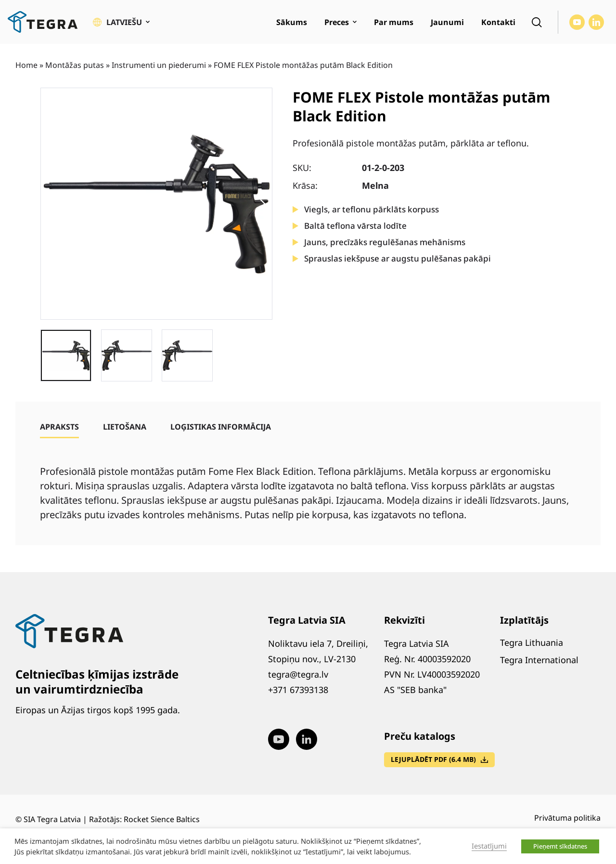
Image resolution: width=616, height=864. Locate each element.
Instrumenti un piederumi (159, 65)
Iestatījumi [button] (489, 846)
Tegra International (539, 660)
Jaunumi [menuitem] (447, 22)
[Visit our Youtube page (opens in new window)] (577, 22)
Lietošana (125, 427)
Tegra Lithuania (532, 642)
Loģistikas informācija (221, 427)
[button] (121, 22)
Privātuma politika (567, 818)
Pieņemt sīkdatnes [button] (560, 846)
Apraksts (59, 427)
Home (26, 65)
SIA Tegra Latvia (52, 819)
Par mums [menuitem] (394, 22)
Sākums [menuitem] (292, 22)
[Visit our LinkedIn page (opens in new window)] (596, 22)
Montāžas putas (75, 65)
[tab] (59, 427)
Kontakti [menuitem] (498, 22)
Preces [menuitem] (337, 22)
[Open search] (537, 22)
